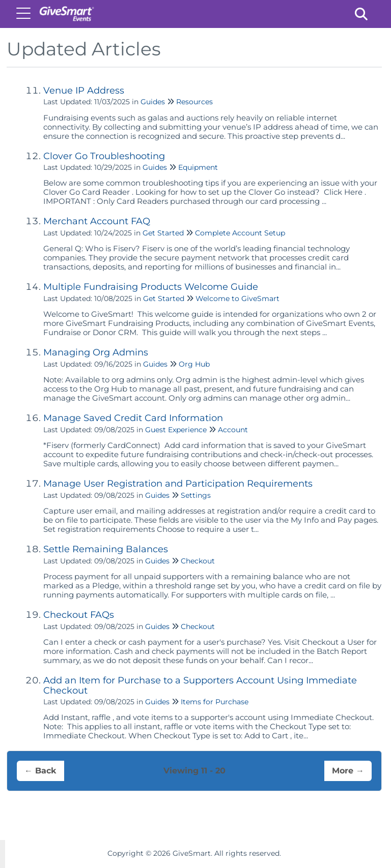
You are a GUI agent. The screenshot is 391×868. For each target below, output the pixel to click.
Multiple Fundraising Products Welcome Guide (151, 287)
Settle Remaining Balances (106, 549)
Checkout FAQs (79, 615)
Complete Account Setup (240, 233)
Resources (194, 102)
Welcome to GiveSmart (238, 298)
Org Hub (194, 364)
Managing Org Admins (96, 352)
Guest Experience (176, 430)
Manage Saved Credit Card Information (133, 418)
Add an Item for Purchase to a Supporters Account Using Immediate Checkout (200, 685)
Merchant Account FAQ (97, 221)
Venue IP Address (84, 91)
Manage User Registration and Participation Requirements (178, 484)
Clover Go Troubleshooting (104, 156)
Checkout (198, 561)
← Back (40, 771)
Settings (196, 495)
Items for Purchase (215, 702)
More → (348, 771)
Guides (153, 102)
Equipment (198, 167)
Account (233, 430)
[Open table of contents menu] (25, 12)
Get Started (163, 233)
